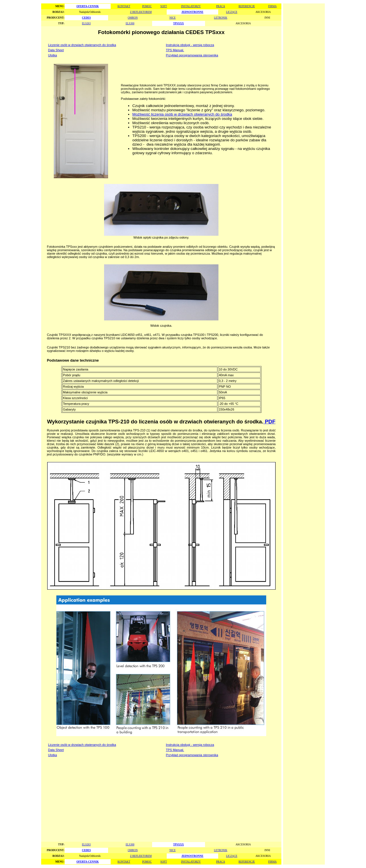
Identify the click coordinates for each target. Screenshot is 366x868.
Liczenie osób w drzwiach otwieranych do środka (82, 45)
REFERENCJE (247, 6)
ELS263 (86, 23)
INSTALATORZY (191, 6)
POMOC (147, 6)
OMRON (133, 18)
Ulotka (52, 55)
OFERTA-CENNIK (87, 6)
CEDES (86, 18)
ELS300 (130, 23)
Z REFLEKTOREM (141, 12)
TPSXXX (179, 23)
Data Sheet (56, 50)
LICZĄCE (232, 12)
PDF (269, 422)
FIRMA (272, 6)
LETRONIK (221, 18)
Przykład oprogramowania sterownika (192, 55)
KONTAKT (124, 6)
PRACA (221, 6)
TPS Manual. (175, 50)
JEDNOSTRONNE (192, 12)
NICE (172, 18)
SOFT (164, 6)
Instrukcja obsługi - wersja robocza (190, 45)
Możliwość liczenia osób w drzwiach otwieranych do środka (182, 114)
